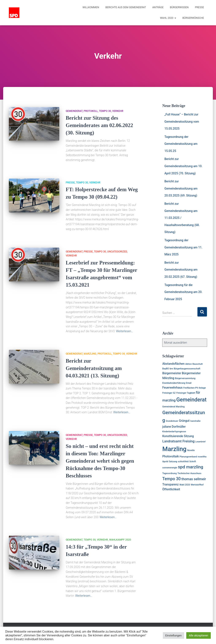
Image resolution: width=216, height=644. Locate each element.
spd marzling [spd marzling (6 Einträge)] (190, 467)
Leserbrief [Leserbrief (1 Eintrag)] (200, 442)
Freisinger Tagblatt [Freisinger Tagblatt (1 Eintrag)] (186, 393)
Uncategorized (117, 252)
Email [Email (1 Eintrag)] (189, 383)
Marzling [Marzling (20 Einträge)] (174, 449)
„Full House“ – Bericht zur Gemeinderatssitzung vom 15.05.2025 (182, 121)
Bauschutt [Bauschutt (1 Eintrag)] (198, 364)
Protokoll (91, 111)
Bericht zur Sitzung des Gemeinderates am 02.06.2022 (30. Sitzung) (99, 125)
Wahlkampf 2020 (120, 540)
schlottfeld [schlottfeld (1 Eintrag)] (183, 462)
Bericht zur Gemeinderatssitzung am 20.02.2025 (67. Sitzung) (181, 270)
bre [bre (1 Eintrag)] (171, 369)
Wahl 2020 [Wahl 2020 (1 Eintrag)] (185, 485)
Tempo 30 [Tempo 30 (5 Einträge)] (171, 479)
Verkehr (118, 111)
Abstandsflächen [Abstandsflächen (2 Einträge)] (173, 364)
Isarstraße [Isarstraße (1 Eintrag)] (195, 421)
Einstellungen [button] (174, 635)
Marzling (90, 354)
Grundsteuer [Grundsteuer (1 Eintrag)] (172, 421)
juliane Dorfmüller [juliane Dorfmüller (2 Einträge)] (174, 427)
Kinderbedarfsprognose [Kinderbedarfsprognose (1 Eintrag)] (174, 432)
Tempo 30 (105, 111)
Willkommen (91, 7)
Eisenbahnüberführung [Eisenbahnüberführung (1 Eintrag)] (174, 383)
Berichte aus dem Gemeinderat (126, 7)
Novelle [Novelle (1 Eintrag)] (191, 450)
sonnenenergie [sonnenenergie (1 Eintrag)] (170, 468)
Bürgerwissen (179, 7)
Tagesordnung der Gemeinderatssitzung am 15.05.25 (181, 144)
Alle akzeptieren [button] (198, 635)
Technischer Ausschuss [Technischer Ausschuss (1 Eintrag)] (189, 473)
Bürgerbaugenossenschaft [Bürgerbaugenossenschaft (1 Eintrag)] (187, 369)
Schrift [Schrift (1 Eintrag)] (193, 462)
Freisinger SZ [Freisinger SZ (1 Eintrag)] (169, 393)
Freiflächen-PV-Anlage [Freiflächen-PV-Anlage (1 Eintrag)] (195, 388)
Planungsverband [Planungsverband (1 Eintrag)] (188, 457)
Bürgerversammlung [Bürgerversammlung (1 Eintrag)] (185, 378)
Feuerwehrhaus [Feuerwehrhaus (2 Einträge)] (172, 388)
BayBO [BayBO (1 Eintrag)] (166, 369)
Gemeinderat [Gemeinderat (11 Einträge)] (191, 400)
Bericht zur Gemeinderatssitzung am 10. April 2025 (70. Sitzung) (183, 166)
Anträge (158, 7)
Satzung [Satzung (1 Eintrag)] (173, 462)
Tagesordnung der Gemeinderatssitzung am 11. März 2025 (183, 247)
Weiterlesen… (125, 331)
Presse (199, 7)
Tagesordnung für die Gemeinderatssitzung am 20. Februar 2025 (183, 292)
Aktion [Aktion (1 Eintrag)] (188, 364)
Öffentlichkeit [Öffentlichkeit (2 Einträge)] (171, 489)
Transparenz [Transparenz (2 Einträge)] (170, 484)
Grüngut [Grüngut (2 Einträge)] (184, 421)
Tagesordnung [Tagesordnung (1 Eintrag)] (169, 473)
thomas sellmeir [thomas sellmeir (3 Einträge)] (194, 479)
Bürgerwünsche (193, 18)
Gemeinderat (74, 111)
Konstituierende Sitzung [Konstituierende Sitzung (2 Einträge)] (178, 436)
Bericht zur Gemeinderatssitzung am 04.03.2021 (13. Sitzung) (94, 368)
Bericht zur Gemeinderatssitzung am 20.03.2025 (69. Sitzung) (181, 188)
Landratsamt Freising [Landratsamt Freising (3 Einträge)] (178, 441)
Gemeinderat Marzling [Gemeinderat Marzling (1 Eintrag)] (173, 407)
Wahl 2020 (168, 18)
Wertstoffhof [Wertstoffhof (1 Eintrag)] (197, 485)
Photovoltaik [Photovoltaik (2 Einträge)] (170, 456)
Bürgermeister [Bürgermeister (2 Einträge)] (172, 373)
